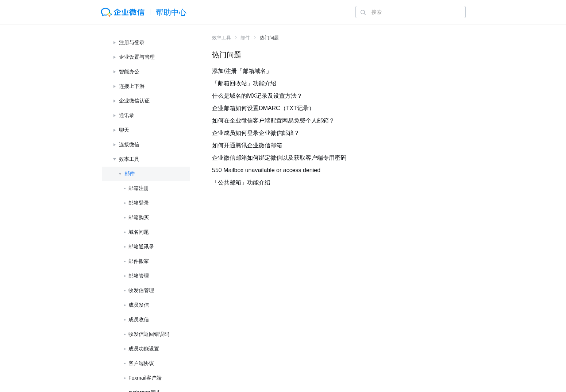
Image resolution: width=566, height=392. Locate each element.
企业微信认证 (134, 101)
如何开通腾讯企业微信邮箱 (247, 145)
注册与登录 (132, 42)
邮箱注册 (139, 188)
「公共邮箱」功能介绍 (241, 183)
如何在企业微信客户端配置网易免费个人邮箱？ (273, 121)
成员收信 (139, 319)
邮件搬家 (139, 261)
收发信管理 (141, 290)
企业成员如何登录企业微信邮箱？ (256, 133)
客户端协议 (141, 363)
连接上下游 (132, 86)
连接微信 (129, 144)
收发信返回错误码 (149, 334)
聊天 (124, 130)
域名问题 (139, 232)
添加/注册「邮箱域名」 (242, 71)
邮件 (130, 174)
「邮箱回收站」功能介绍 (244, 83)
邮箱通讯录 (141, 247)
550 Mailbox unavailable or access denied (266, 170)
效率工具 (129, 159)
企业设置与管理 (137, 57)
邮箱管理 (139, 276)
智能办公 (129, 71)
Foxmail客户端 (145, 378)
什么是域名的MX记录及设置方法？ (257, 96)
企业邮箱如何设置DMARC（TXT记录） (263, 108)
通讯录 (127, 115)
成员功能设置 (144, 349)
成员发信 (139, 305)
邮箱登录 (139, 203)
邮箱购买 (139, 217)
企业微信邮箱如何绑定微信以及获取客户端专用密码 (279, 158)
